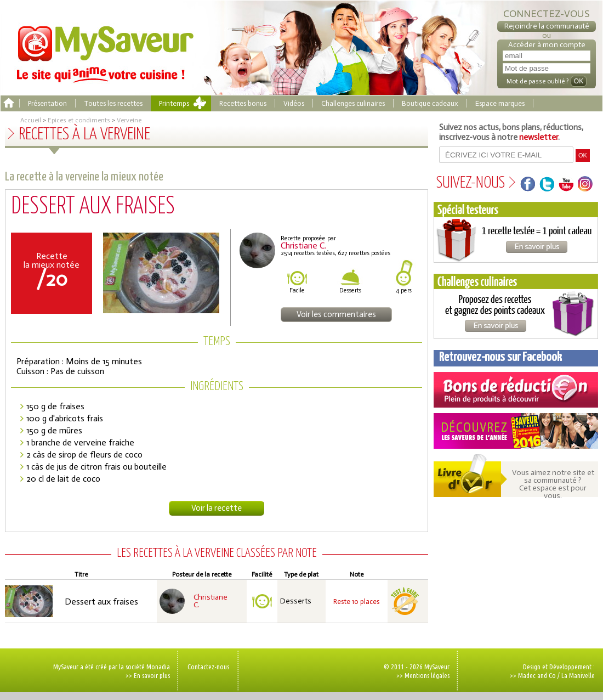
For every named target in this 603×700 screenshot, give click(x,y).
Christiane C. (211, 601)
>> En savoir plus (148, 675)
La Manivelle (578, 675)
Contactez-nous (208, 667)
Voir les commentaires (336, 314)
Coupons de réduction (516, 390)
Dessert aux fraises (101, 602)
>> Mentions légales (423, 675)
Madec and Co (537, 675)
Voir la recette (217, 508)
